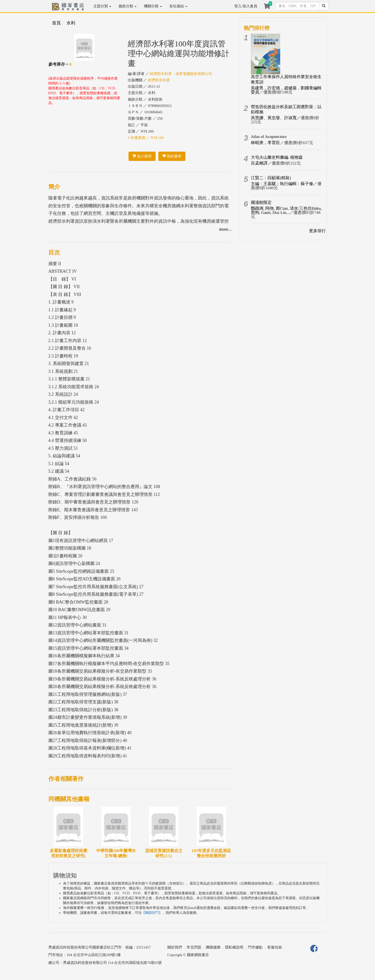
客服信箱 (275, 947)
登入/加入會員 (246, 6)
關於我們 (175, 947)
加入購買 (142, 156)
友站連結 (178, 6)
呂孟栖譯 (259, 163)
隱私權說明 (234, 947)
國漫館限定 (261, 203)
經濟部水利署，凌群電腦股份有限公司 (181, 74)
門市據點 (255, 947)
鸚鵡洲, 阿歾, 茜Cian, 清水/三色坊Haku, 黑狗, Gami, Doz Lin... (286, 210)
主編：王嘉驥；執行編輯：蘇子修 (282, 184)
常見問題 (194, 947)
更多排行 (317, 231)
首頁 (56, 23)
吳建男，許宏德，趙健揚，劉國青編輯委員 (286, 90)
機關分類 (153, 6)
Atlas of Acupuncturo (269, 137)
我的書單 (172, 156)
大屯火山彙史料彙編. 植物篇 (277, 157)
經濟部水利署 (159, 80)
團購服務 (213, 947)
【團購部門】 (152, 913)
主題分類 (102, 6)
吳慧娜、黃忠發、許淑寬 (274, 118)
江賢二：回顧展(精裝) (271, 178)
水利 (71, 23)
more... (225, 229)
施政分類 (128, 6)
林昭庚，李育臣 (265, 143)
